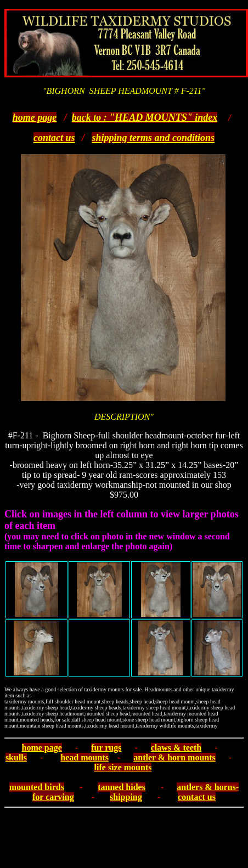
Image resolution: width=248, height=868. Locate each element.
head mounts (84, 757)
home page (35, 117)
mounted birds (37, 787)
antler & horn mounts (174, 757)
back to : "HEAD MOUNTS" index (145, 117)
